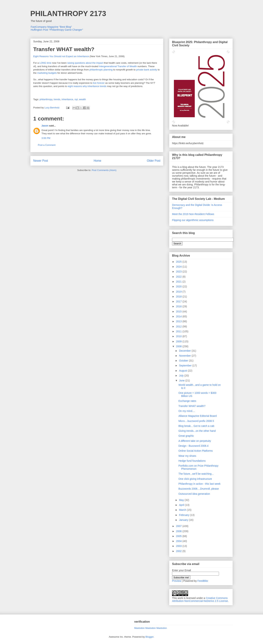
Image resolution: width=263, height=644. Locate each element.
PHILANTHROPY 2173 (68, 14)
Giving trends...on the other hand (197, 431)
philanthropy (46, 99)
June (182, 380)
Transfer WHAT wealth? (192, 406)
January (184, 520)
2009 (179, 341)
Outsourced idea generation (194, 494)
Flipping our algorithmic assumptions (193, 220)
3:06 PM (46, 138)
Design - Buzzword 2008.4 (193, 446)
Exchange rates (187, 401)
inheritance (67, 99)
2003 (179, 546)
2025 (179, 262)
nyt (76, 99)
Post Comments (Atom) (104, 170)
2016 (179, 306)
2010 (179, 336)
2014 (179, 316)
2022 (179, 277)
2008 (179, 346)
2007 (179, 526)
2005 (179, 536)
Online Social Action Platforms (196, 451)
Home (98, 161)
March (183, 510)
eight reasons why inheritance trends (87, 86)
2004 (179, 541)
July (182, 376)
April (182, 505)
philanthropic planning (101, 70)
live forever (99, 83)
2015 (179, 312)
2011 (179, 331)
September (186, 366)
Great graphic (186, 436)
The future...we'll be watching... (196, 474)
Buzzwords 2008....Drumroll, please (199, 489)
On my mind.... (187, 411)
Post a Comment (47, 145)
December (185, 351)
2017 (179, 301)
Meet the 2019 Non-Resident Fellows (193, 214)
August (183, 371)
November (185, 356)
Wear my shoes (187, 456)
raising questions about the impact (85, 63)
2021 (179, 282)
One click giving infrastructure (195, 479)
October (184, 361)
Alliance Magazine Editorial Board (198, 416)
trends (57, 99)
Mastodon (139, 628)
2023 (179, 272)
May (182, 500)
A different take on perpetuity (195, 441)
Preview (177, 581)
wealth (83, 99)
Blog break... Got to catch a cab (196, 426)
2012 (179, 326)
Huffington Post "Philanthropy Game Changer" (57, 30)
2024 (179, 267)
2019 (179, 292)
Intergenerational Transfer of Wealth (118, 66)
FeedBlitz (203, 581)
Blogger (149, 637)
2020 (179, 287)
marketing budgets (47, 73)
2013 (179, 321)
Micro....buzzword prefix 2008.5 (196, 421)
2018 (179, 297)
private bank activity (147, 70)
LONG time (45, 63)
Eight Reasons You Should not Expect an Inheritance (61, 56)
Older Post (154, 161)
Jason (45, 126)
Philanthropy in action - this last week (199, 484)
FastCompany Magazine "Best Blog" (51, 27)
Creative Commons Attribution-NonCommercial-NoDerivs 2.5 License (200, 599)
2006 (179, 531)
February (184, 515)
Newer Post (41, 161)
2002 (179, 551)
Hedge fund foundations (192, 461)
